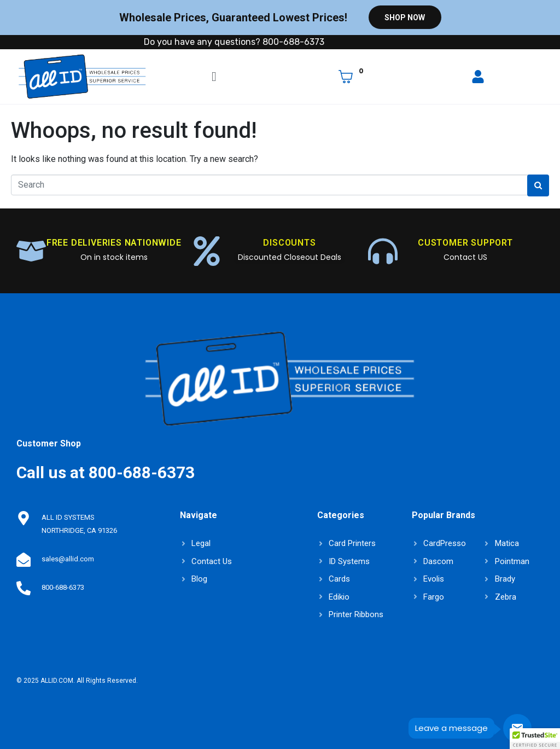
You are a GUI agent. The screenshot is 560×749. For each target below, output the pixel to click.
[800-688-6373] (23, 588)
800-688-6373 (62, 587)
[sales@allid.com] (23, 559)
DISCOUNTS (289, 243)
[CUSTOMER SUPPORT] (383, 251)
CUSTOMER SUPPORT (465, 243)
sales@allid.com (67, 559)
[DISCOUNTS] (207, 251)
